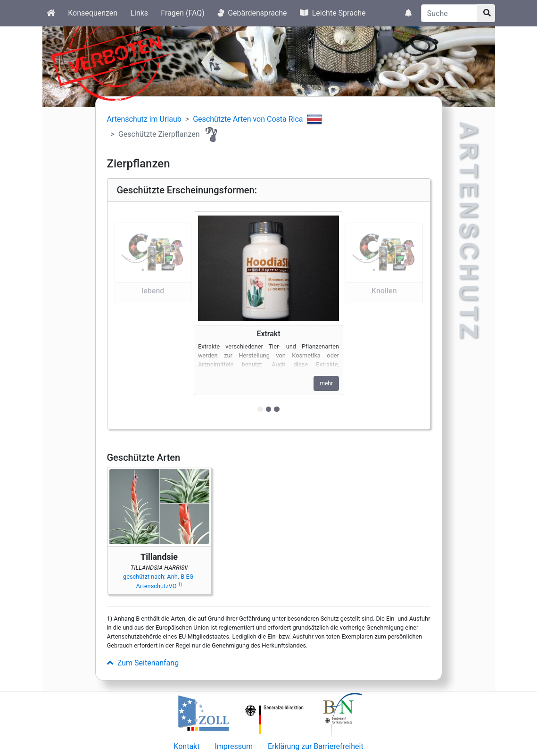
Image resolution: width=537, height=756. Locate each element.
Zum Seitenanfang (143, 663)
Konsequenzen (93, 13)
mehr (326, 383)
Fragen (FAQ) (183, 13)
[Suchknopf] (486, 13)
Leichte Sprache (333, 13)
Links (139, 13)
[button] (153, 316)
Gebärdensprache (252, 13)
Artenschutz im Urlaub (144, 119)
